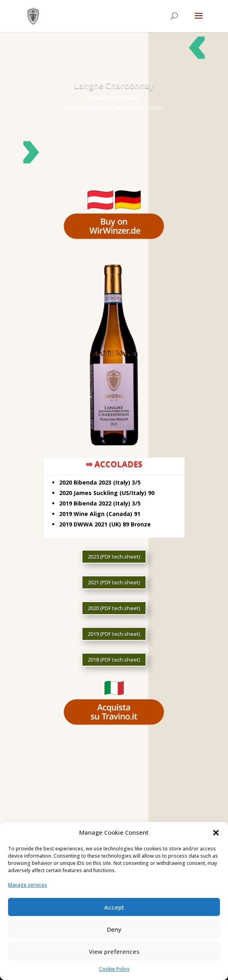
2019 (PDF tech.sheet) (114, 634)
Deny (114, 929)
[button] (216, 833)
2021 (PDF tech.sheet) (114, 582)
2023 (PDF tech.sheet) (114, 557)
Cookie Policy (114, 969)
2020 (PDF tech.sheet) (114, 608)
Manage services (28, 885)
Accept (114, 907)
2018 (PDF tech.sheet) (114, 660)
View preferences (114, 951)
